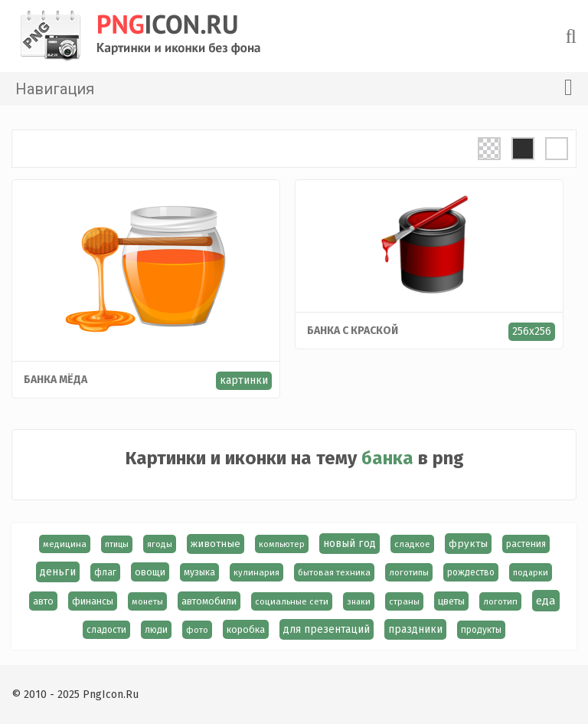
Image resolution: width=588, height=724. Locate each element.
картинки (244, 380)
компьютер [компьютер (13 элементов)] (282, 544)
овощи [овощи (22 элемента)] (150, 572)
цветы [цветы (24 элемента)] (451, 601)
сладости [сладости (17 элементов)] (106, 630)
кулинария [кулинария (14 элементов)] (256, 572)
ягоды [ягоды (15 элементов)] (160, 544)
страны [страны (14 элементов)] (404, 601)
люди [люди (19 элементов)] (156, 630)
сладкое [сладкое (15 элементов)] (412, 544)
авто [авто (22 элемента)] (43, 601)
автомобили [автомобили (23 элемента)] (209, 601)
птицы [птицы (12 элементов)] (117, 544)
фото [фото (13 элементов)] (197, 630)
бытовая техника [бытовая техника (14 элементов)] (334, 572)
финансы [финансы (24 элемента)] (93, 601)
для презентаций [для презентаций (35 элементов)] (327, 629)
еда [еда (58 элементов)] (546, 601)
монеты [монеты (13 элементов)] (147, 601)
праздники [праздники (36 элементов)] (415, 629)
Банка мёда (56, 380)
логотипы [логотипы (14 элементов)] (409, 572)
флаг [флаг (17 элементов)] (105, 572)
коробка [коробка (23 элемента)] (246, 629)
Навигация (294, 87)
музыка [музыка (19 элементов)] (199, 572)
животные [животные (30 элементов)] (216, 544)
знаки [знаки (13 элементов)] (359, 601)
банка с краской (353, 331)
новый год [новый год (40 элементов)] (350, 544)
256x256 (532, 331)
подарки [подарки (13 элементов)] (531, 572)
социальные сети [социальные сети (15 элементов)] (292, 601)
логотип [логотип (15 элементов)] (500, 601)
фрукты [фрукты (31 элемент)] (468, 544)
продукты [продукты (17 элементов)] (481, 630)
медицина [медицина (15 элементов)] (65, 544)
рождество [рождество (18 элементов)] (471, 572)
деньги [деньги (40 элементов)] (58, 572)
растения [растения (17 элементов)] (526, 544)
